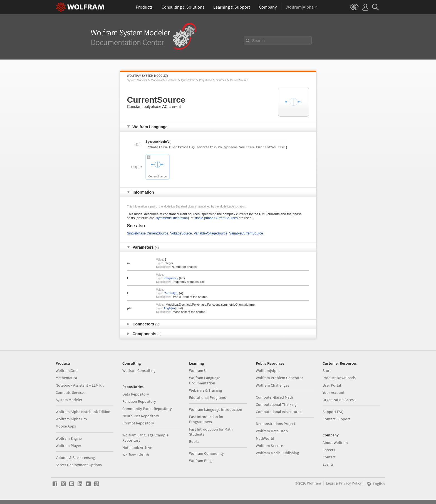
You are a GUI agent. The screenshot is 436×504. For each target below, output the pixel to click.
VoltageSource (181, 233)
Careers (329, 450)
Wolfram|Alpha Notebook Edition (83, 412)
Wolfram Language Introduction (216, 409)
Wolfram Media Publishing (277, 453)
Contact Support (336, 419)
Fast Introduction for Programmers (206, 419)
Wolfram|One (66, 370)
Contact (329, 457)
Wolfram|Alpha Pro (71, 419)
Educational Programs (207, 397)
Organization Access (339, 400)
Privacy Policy (350, 483)
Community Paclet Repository (147, 409)
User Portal (332, 385)
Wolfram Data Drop (272, 431)
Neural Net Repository (141, 416)
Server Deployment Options (79, 465)
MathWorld (265, 438)
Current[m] (171, 293)
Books (194, 441)
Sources (221, 80)
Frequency (171, 278)
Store (327, 370)
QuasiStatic (188, 80)
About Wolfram (335, 443)
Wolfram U (198, 370)
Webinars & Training (205, 390)
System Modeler (137, 80)
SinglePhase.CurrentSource (148, 233)
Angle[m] (169, 308)
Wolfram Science (269, 446)
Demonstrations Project (276, 424)
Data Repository (136, 394)
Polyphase (206, 80)
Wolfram (314, 483)
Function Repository (139, 401)
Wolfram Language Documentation (205, 380)
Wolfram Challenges (272, 385)
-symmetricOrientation (171, 218)
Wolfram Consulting (139, 370)
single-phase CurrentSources (216, 218)
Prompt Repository (138, 423)
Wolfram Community (206, 453)
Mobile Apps (66, 426)
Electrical (171, 80)
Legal (330, 483)
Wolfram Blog (200, 461)
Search (259, 41)
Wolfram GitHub (136, 455)
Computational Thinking (276, 404)
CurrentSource (239, 80)
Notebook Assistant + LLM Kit (80, 385)
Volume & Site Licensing (75, 458)
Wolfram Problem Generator (279, 378)
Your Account (334, 392)
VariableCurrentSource (246, 233)
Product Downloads (339, 378)
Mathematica (66, 378)
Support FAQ (333, 412)
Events (328, 464)
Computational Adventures (278, 412)
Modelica (157, 80)
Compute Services (70, 392)
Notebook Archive (137, 448)
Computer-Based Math (274, 397)
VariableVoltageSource (211, 233)
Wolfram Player (68, 446)
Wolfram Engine (69, 438)
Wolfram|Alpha (268, 370)
